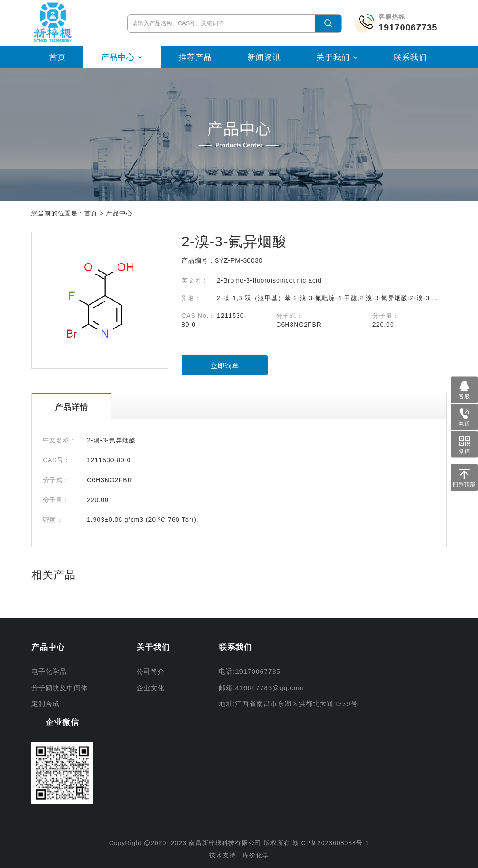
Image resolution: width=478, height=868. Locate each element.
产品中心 (122, 57)
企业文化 (151, 688)
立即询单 (225, 366)
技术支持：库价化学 (239, 855)
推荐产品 (195, 57)
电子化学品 (49, 671)
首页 (57, 57)
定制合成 (46, 704)
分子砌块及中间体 (60, 688)
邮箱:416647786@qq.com (261, 688)
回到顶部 (464, 476)
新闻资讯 (264, 57)
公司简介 (151, 671)
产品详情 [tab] (72, 407)
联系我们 (410, 57)
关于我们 (337, 57)
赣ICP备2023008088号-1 (331, 843)
